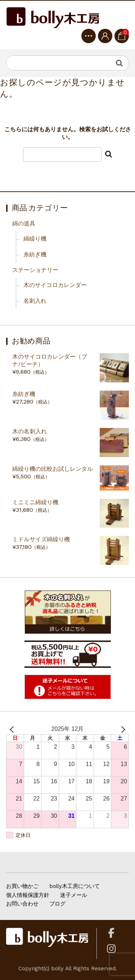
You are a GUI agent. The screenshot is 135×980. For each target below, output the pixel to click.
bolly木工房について (75, 886)
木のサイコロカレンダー (55, 285)
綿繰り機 (35, 239)
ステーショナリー (35, 270)
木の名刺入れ (30, 431)
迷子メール (74, 895)
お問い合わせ (22, 904)
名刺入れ (35, 301)
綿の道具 (24, 224)
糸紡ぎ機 (35, 254)
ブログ (57, 904)
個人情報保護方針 (28, 895)
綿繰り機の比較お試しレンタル (53, 469)
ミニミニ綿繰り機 (35, 502)
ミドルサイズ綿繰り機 (41, 539)
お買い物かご (22, 886)
